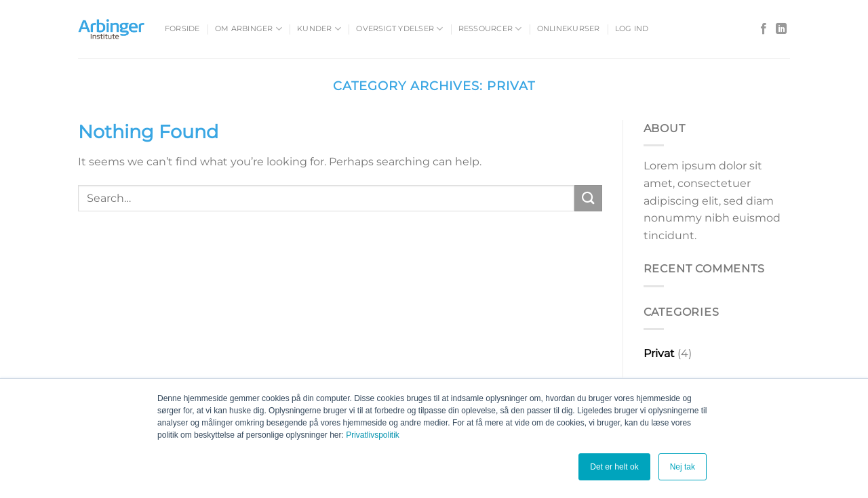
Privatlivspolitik (373, 435)
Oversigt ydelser (399, 29)
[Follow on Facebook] (764, 29)
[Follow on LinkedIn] (781, 29)
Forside (182, 28)
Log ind (632, 28)
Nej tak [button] (683, 467)
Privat (659, 353)
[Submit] (588, 198)
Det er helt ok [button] (614, 467)
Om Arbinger (249, 29)
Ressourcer (490, 29)
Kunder (319, 29)
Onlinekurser (569, 28)
